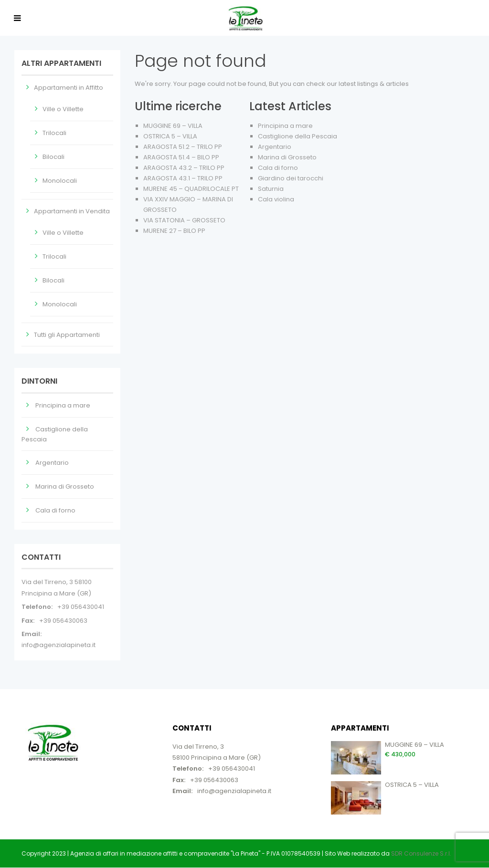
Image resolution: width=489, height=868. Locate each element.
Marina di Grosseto (287, 157)
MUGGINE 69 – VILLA (173, 126)
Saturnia (271, 189)
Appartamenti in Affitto (69, 88)
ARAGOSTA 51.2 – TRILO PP (183, 147)
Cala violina (276, 199)
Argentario (275, 147)
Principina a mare (285, 126)
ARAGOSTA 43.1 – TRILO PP (183, 178)
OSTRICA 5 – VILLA (170, 136)
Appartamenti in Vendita (72, 211)
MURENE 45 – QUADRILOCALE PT (191, 189)
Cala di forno (278, 168)
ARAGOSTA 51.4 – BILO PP (181, 157)
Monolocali (60, 181)
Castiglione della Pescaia (298, 136)
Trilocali (54, 133)
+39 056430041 (81, 607)
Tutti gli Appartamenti (67, 335)
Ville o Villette (63, 109)
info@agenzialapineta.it (58, 645)
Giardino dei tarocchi (291, 178)
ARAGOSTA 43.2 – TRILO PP (184, 168)
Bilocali (53, 157)
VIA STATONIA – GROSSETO (184, 220)
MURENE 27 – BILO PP (174, 231)
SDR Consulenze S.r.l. (421, 853)
